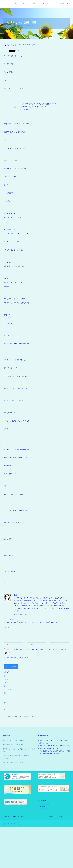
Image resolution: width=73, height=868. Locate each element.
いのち (6, 700)
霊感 (5, 693)
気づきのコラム (13, 25)
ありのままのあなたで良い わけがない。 (16, 763)
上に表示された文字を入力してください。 (17, 658)
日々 (5, 676)
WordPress (66, 816)
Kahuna (58, 816)
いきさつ (6, 679)
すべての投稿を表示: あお (22, 614)
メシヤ (6, 710)
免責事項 (6, 823)
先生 (5, 703)
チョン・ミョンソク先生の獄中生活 (14, 741)
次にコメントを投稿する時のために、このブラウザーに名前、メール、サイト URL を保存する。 (36, 649)
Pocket (18, 51)
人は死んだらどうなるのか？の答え (14, 745)
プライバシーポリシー (18, 823)
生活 (5, 696)
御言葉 (6, 683)
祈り (5, 706)
